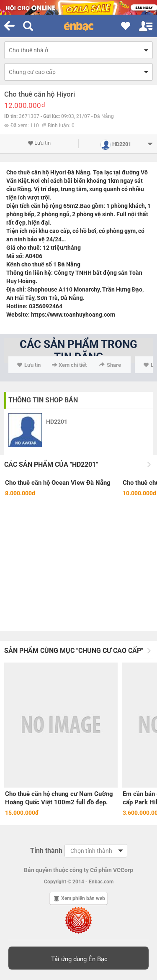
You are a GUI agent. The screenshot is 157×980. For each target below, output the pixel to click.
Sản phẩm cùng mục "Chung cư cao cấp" (74, 651)
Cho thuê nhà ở (28, 50)
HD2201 (57, 422)
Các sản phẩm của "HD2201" (51, 464)
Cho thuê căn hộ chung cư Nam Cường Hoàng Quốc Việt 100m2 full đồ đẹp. (59, 798)
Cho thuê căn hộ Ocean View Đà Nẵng (58, 483)
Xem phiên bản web (80, 898)
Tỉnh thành (46, 851)
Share (110, 365)
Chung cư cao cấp (32, 72)
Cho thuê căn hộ (28, 172)
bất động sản (110, 273)
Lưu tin (39, 143)
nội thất (138, 214)
